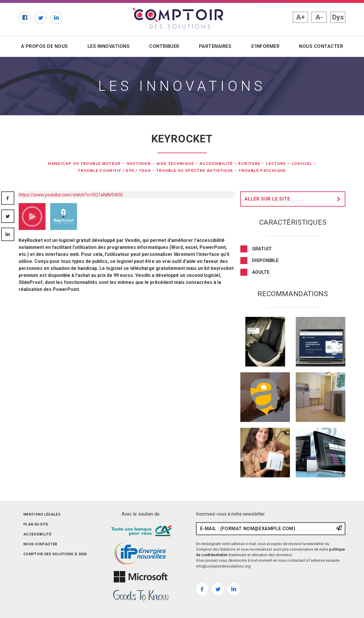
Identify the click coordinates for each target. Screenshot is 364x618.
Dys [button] (338, 17)
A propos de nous (44, 46)
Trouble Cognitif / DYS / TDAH (102, 170)
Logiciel (320, 163)
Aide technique (176, 163)
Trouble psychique (277, 170)
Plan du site (36, 524)
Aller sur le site (294, 199)
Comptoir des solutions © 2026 (55, 554)
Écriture (261, 163)
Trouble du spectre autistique (197, 170)
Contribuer (164, 46)
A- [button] (319, 17)
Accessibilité (223, 163)
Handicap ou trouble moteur (71, 163)
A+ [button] (301, 17)
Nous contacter (321, 46)
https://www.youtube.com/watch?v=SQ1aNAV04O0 (71, 195)
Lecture (291, 163)
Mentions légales (42, 514)
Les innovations (108, 46)
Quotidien (134, 163)
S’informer (265, 46)
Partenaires (215, 46)
